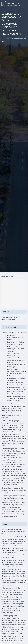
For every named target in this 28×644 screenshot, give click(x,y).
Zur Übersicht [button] (6, 276)
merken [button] (13, 276)
